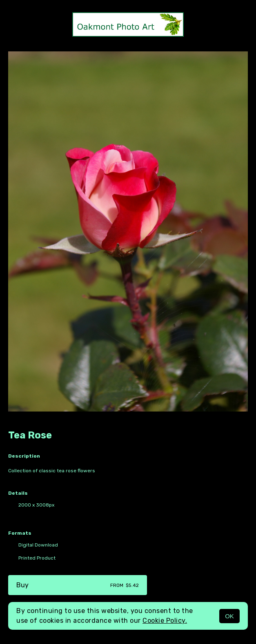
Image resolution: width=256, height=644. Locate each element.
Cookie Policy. (165, 621)
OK (229, 616)
